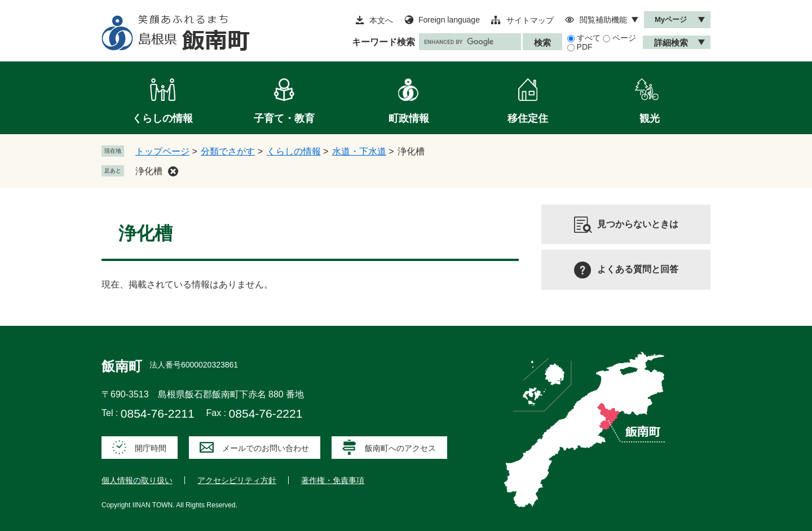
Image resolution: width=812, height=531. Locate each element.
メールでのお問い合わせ (266, 448)
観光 (650, 118)
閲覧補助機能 (603, 20)
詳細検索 (671, 43)
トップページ (162, 151)
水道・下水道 (359, 151)
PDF (585, 47)
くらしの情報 (162, 118)
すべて (589, 38)
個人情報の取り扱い (137, 480)
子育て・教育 (284, 118)
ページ (624, 38)
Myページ (671, 19)
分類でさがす (228, 151)
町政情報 (409, 118)
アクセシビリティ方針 (237, 480)
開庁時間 (151, 448)
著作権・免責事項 (333, 480)
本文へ (381, 20)
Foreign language (449, 20)
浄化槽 (149, 171)
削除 (173, 171)
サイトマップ (530, 20)
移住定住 (528, 118)
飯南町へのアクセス (400, 448)
